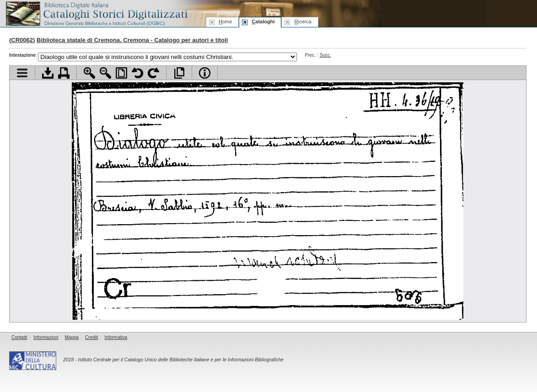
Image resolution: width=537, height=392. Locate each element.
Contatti (19, 337)
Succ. (325, 55)
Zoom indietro (105, 73)
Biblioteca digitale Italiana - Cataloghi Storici (96, 13)
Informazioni (46, 337)
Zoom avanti (89, 73)
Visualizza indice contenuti (22, 73)
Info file (205, 73)
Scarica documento (48, 73)
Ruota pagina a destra (153, 73)
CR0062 (22, 40)
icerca (303, 21)
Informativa (116, 337)
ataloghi (263, 21)
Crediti (92, 337)
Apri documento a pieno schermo (179, 73)
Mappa (72, 337)
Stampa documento (64, 73)
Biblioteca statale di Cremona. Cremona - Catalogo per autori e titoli (132, 40)
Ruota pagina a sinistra (137, 73)
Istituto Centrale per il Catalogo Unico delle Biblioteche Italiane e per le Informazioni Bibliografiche (180, 360)
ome (225, 21)
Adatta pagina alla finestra (121, 73)
